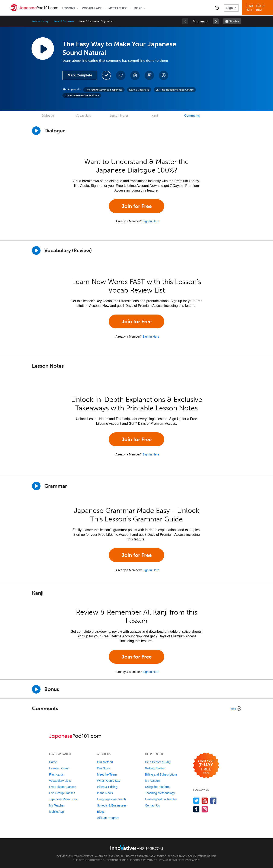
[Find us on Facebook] (213, 801)
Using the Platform (157, 787)
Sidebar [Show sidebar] (234, 21)
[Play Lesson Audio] (43, 48)
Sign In (231, 8)
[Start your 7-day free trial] (206, 766)
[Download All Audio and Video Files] (164, 75)
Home (53, 762)
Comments (192, 116)
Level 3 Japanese (64, 21)
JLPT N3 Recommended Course (175, 90)
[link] (216, 21)
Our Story (103, 768)
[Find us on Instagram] (205, 809)
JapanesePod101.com (163, 856)
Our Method (105, 762)
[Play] (36, 250)
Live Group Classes (62, 793)
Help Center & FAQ (158, 762)
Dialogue (48, 116)
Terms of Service (180, 860)
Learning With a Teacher (161, 799)
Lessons (68, 8)
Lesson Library (40, 21)
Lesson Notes (119, 116)
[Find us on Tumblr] (196, 809)
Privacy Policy (187, 856)
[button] (217, 8)
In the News (105, 793)
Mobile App (56, 812)
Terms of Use (207, 856)
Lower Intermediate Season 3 (82, 95)
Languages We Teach (111, 799)
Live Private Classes (63, 787)
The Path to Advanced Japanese (104, 90)
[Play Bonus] (36, 689)
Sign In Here (151, 221)
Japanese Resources (63, 799)
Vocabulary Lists (60, 781)
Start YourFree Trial (258, 8)
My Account (153, 781)
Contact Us (152, 805)
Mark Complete (80, 75)
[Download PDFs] (149, 75)
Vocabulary (92, 8)
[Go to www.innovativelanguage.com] (136, 847)
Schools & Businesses (112, 805)
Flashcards (56, 774)
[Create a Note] (135, 75)
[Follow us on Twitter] (196, 801)
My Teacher (118, 8)
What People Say (109, 781)
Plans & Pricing (107, 787)
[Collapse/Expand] (136, 708)
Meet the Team (107, 774)
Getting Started (155, 768)
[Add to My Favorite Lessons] (121, 75)
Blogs (101, 812)
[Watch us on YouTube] (205, 801)
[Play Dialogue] (36, 131)
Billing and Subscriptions (161, 774)
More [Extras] (138, 8)
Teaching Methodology (160, 793)
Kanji (155, 116)
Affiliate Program (108, 818)
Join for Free (137, 206)
